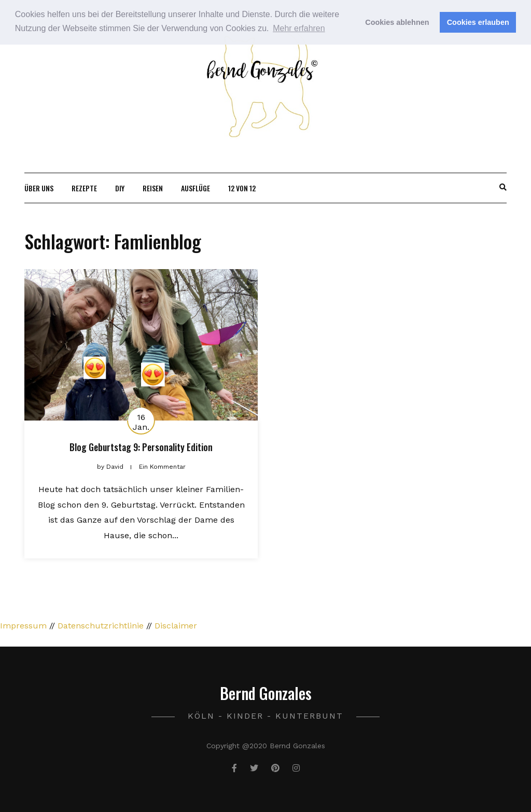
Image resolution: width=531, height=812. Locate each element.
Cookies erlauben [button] (478, 22)
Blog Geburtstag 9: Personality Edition (141, 447)
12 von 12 (242, 188)
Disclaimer (176, 626)
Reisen (153, 188)
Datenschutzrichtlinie (101, 626)
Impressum (23, 626)
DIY (120, 188)
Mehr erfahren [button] (299, 28)
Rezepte (84, 188)
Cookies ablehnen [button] (397, 22)
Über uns (39, 188)
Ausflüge (195, 188)
